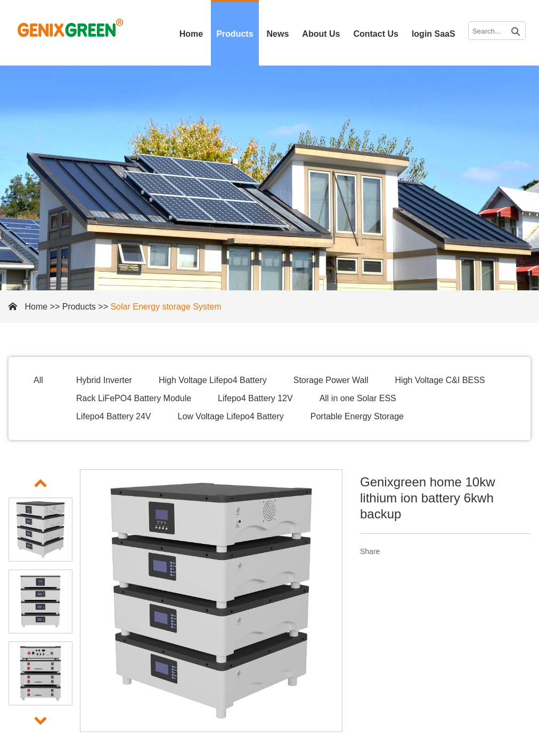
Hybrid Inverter (104, 380)
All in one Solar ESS (358, 398)
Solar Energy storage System (166, 307)
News (278, 34)
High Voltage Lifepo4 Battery (213, 380)
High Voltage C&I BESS (440, 380)
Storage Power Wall (331, 380)
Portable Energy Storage (357, 416)
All (38, 380)
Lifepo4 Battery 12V (255, 398)
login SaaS (434, 34)
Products (235, 34)
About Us (321, 34)
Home (191, 34)
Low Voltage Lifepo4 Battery (231, 416)
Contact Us (375, 34)
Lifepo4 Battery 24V (114, 416)
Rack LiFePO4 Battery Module (134, 398)
